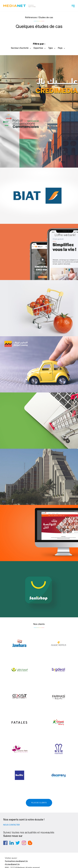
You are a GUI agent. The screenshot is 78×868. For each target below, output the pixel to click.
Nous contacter (11, 825)
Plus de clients (39, 803)
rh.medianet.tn (12, 864)
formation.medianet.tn (16, 861)
